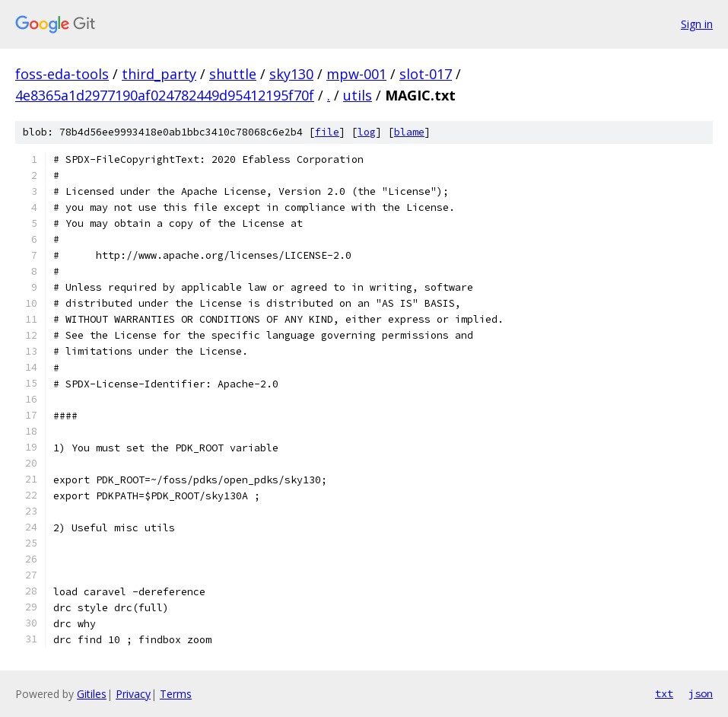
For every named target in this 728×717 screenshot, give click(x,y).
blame (409, 132)
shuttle (233, 74)
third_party (159, 74)
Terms (176, 694)
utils (358, 95)
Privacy (133, 694)
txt (664, 693)
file (327, 132)
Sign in (697, 24)
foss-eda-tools (62, 74)
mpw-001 (356, 74)
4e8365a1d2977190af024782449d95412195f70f (165, 95)
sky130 (291, 74)
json (701, 693)
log (367, 132)
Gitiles (92, 694)
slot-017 (426, 74)
